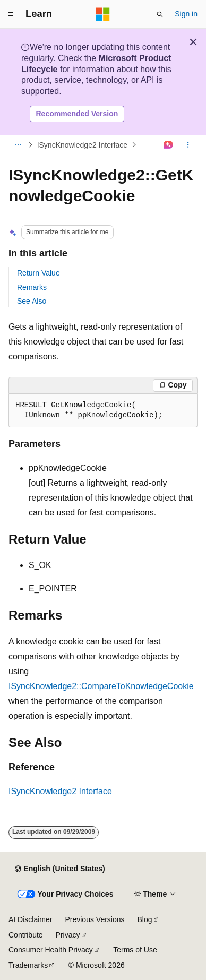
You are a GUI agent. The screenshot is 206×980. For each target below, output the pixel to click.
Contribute (26, 935)
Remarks (32, 287)
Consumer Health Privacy (51, 950)
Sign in (186, 14)
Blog (145, 919)
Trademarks (28, 965)
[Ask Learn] (169, 145)
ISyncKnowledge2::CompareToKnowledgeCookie (101, 686)
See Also (32, 301)
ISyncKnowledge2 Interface (82, 145)
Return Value (38, 273)
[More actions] (188, 145)
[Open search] (160, 14)
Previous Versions (95, 919)
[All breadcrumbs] (18, 145)
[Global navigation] (11, 14)
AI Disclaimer (30, 919)
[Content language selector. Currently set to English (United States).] (60, 869)
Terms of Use (135, 950)
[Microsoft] (103, 14)
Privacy (68, 935)
